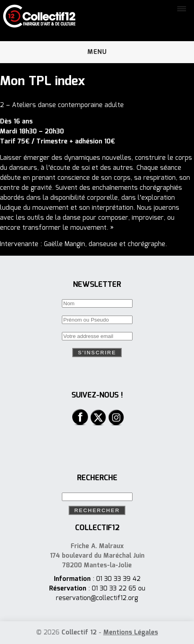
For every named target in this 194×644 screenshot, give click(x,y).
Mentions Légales (131, 633)
